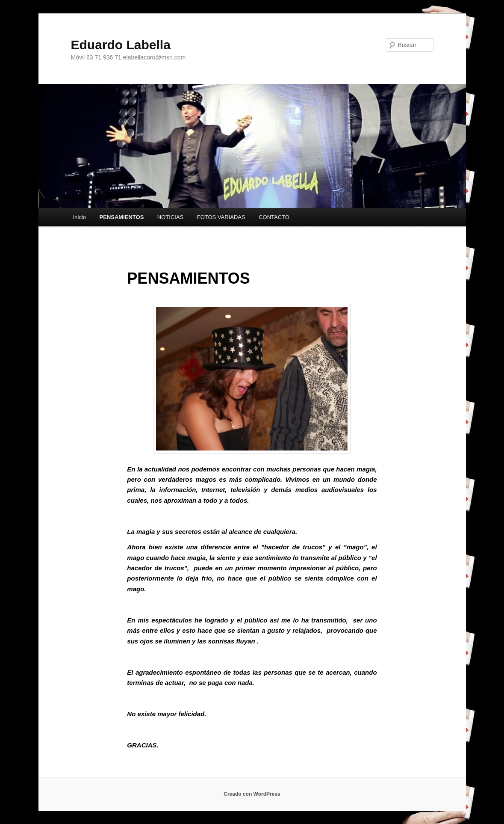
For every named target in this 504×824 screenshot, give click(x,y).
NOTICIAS (170, 217)
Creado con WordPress (252, 794)
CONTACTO (274, 217)
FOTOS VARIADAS (221, 217)
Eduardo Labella (121, 45)
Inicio (80, 217)
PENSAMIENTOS (122, 217)
